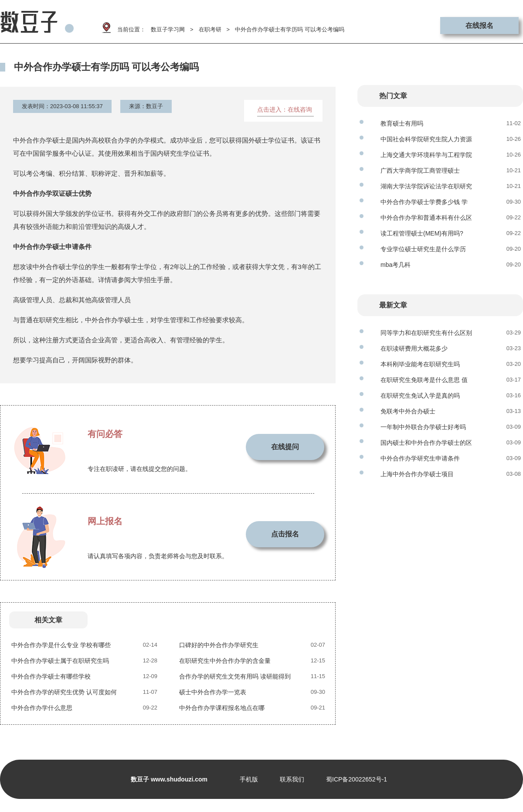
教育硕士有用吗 (402, 123)
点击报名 (285, 534)
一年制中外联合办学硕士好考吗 (423, 427)
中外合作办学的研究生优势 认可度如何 (64, 692)
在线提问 (285, 447)
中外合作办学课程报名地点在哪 (222, 708)
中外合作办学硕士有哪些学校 (51, 676)
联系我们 (292, 779)
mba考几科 (396, 265)
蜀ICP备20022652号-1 (357, 779)
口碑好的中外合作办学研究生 (219, 645)
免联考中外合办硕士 (408, 411)
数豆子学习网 (168, 29)
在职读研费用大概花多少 (414, 348)
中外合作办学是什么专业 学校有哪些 (61, 645)
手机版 (249, 779)
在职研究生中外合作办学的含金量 (225, 661)
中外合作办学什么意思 (42, 708)
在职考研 (210, 29)
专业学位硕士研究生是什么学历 (423, 249)
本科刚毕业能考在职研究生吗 (420, 364)
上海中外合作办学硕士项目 (417, 474)
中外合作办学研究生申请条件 (420, 458)
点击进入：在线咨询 (285, 109)
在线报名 (479, 26)
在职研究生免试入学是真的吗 (420, 396)
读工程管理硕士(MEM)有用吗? (422, 233)
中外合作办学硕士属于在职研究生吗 (60, 661)
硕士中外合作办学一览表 (213, 692)
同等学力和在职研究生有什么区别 (426, 333)
